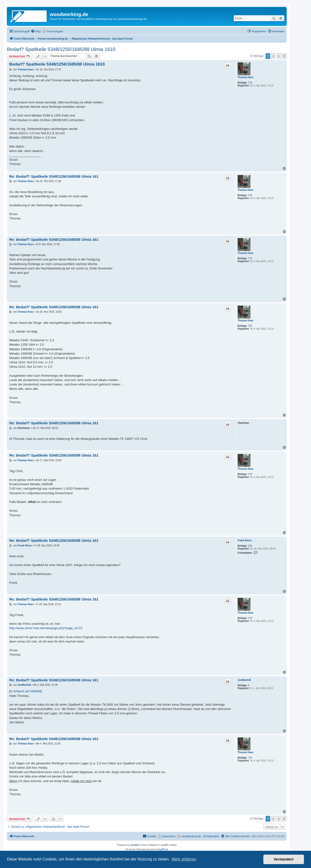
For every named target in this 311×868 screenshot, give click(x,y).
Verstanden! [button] (284, 859)
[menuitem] (36, 31)
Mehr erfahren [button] (184, 859)
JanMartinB (244, 680)
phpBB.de (163, 849)
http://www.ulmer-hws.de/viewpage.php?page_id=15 (46, 628)
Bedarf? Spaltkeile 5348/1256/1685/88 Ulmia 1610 (61, 49)
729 (250, 83)
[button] (284, 56)
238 (250, 546)
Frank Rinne (245, 540)
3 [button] (279, 56)
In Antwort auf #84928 (26, 691)
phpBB (134, 845)
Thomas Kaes (246, 77)
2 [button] (273, 56)
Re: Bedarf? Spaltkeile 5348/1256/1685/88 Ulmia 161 (54, 176)
